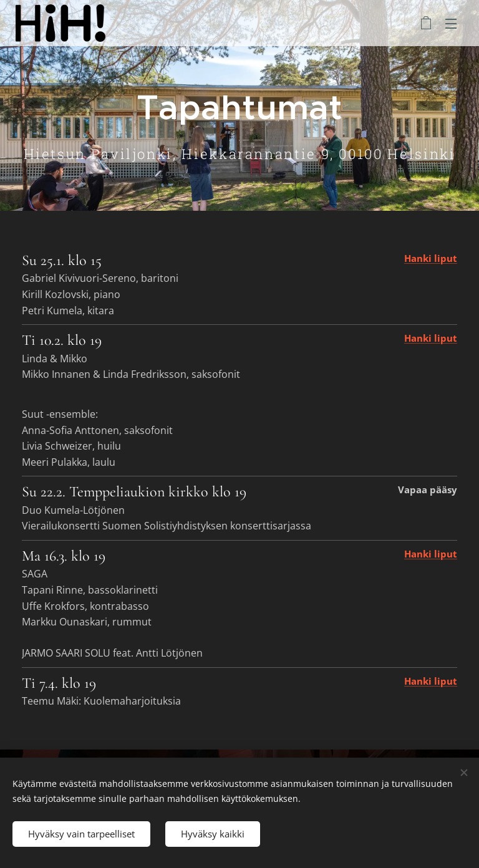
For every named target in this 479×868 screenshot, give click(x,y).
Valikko (451, 24)
